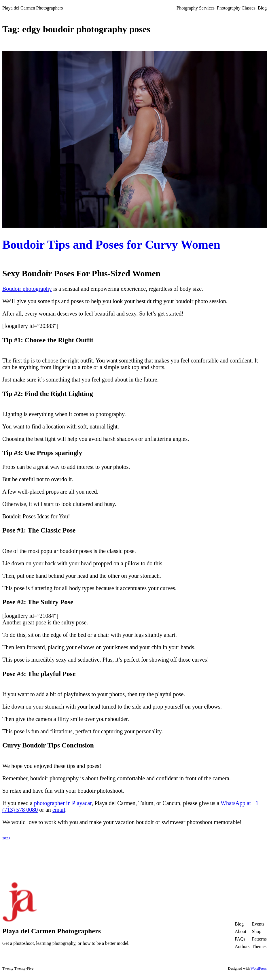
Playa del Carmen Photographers (33, 8)
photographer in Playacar (63, 803)
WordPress (259, 968)
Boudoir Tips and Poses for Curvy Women (111, 245)
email (59, 810)
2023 (6, 838)
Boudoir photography (27, 289)
